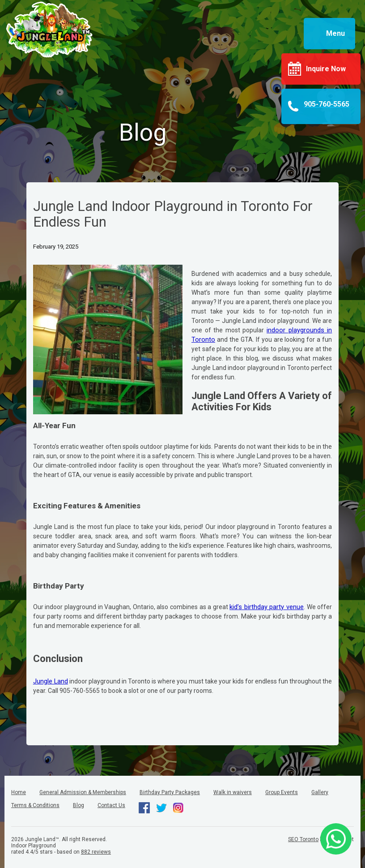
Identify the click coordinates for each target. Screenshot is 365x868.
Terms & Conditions (35, 805)
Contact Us (111, 805)
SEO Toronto (303, 839)
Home (19, 792)
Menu (335, 33)
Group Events (282, 792)
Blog (79, 805)
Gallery (320, 792)
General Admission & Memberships (83, 792)
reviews (96, 852)
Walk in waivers (233, 792)
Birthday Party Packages (170, 792)
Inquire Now (326, 69)
